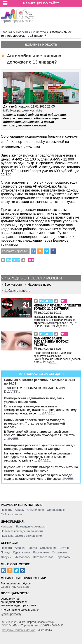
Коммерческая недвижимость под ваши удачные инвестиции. (34, 400)
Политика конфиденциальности (22, 531)
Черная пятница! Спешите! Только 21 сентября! (57, 307)
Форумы (6, 557)
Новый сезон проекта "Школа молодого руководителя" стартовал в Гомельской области (34, 423)
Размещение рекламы (31, 526)
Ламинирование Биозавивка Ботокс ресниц (51, 341)
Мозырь (50, 622)
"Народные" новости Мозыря (33, 278)
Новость (6, 510)
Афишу (19, 510)
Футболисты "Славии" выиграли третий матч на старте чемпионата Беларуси (41, 469)
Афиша (20, 548)
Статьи (64, 548)
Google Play (9, 587)
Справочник (60, 552)
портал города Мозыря (17, 20)
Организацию (56, 510)
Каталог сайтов (43, 557)
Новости (6, 548)
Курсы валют (22, 552)
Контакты (7, 526)
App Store (23, 587)
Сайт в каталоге (11, 514)
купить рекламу (11, 614)
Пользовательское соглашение (21, 536)
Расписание (41, 552)
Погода (6, 552)
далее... (64, 326)
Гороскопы (63, 557)
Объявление (36, 510)
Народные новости (41, 285)
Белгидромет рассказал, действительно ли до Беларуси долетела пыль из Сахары (39, 447)
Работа (32, 548)
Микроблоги (22, 557)
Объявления (48, 548)
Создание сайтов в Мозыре (19, 630)
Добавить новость (41, 45)
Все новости (13, 285)
